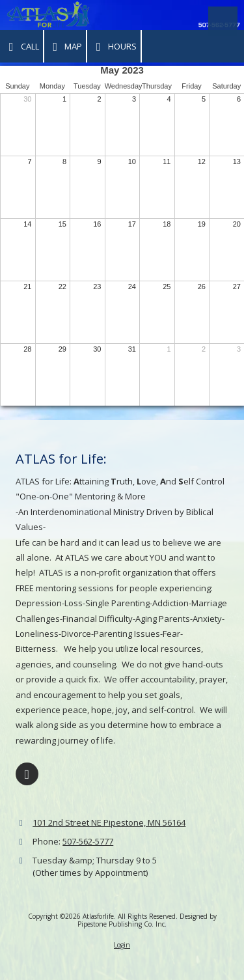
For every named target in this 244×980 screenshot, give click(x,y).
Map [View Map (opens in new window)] (65, 47)
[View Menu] (223, 21)
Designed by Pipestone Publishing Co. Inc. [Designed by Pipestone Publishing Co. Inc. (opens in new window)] (147, 920)
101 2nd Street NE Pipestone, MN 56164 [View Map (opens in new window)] (109, 822)
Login (122, 945)
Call (21, 47)
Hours (114, 47)
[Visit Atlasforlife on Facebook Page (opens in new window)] (27, 774)
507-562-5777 (88, 841)
